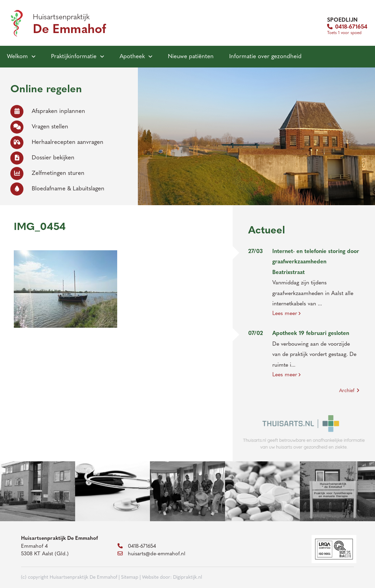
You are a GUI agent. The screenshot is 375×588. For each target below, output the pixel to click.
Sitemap (130, 577)
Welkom (17, 57)
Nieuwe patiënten (191, 57)
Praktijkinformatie (74, 57)
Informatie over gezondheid (265, 57)
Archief (349, 391)
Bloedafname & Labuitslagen (57, 189)
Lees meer (287, 314)
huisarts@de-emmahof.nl (151, 554)
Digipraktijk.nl (187, 577)
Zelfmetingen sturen (47, 173)
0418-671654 (347, 27)
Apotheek (132, 57)
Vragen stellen (39, 127)
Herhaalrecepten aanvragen (57, 142)
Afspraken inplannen (48, 111)
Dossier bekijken (42, 158)
